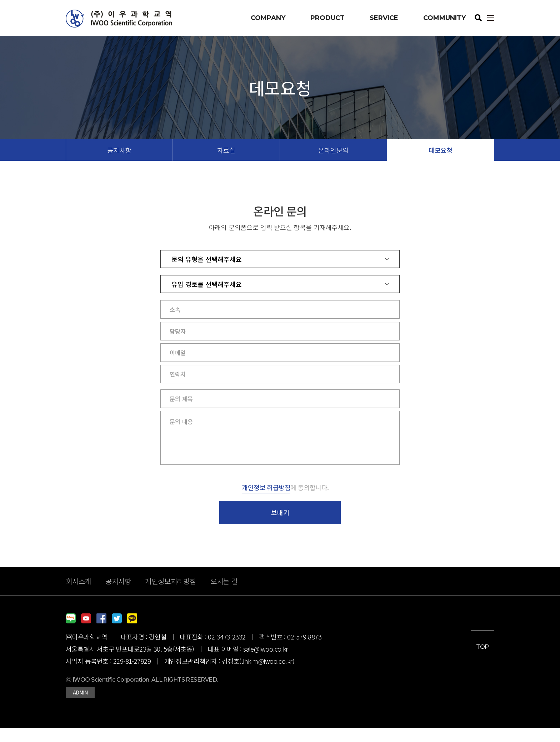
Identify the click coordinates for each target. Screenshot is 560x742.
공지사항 (119, 150)
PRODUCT (327, 18)
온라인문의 (333, 150)
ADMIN (80, 706)
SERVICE (384, 18)
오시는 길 (224, 595)
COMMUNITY (444, 18)
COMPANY (268, 18)
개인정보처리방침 (170, 595)
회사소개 (78, 595)
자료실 (226, 150)
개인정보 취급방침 (266, 501)
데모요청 (441, 150)
